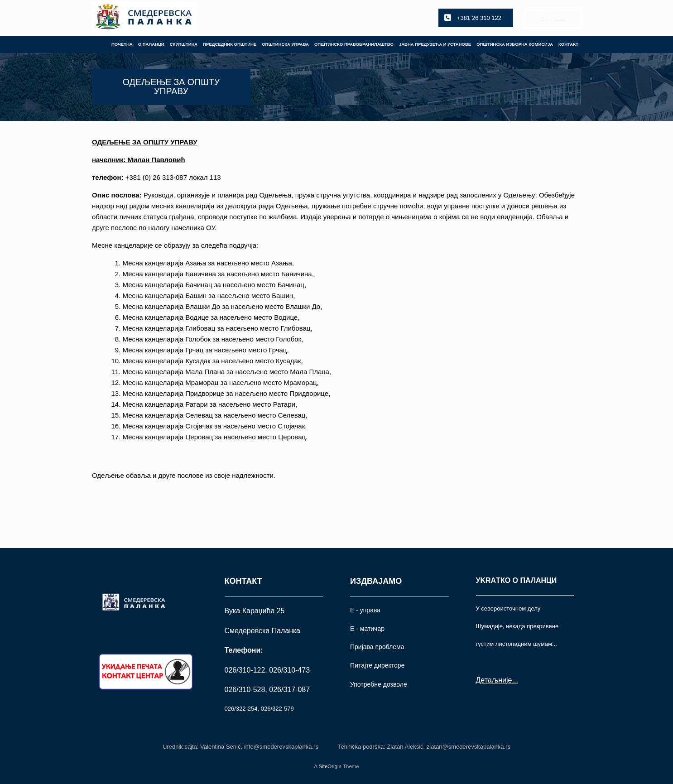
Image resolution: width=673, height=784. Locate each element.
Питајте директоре (377, 665)
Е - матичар (367, 629)
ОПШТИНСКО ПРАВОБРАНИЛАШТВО (354, 44)
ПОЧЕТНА (122, 44)
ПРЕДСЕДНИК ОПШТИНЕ (230, 44)
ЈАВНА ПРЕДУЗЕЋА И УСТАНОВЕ (435, 44)
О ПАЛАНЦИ (151, 44)
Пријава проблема (377, 647)
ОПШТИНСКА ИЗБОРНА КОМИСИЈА (515, 44)
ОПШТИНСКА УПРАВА (285, 44)
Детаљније (494, 680)
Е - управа (365, 610)
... (515, 680)
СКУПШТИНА (184, 44)
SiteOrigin (330, 766)
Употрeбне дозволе (379, 684)
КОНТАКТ (568, 44)
